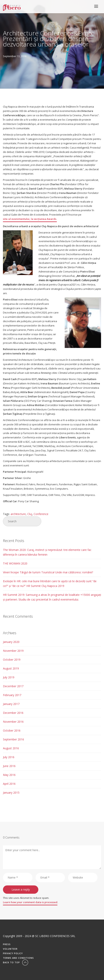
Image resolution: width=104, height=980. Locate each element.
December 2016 (13, 713)
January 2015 (11, 793)
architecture (18, 514)
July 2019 (9, 677)
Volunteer (10, 949)
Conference (41, 514)
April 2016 (9, 784)
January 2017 (11, 704)
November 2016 (13, 722)
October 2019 (12, 660)
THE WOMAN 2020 (15, 563)
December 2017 (13, 686)
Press (7, 944)
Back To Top (16, 962)
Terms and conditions (18, 958)
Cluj (30, 514)
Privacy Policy (13, 953)
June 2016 (9, 766)
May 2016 (9, 775)
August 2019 (11, 668)
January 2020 (11, 642)
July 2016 (9, 757)
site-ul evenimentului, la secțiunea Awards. (30, 219)
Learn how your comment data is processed (30, 902)
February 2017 (12, 695)
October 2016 (12, 730)
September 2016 (13, 739)
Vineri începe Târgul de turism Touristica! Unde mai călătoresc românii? (48, 572)
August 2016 (11, 748)
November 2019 (13, 651)
